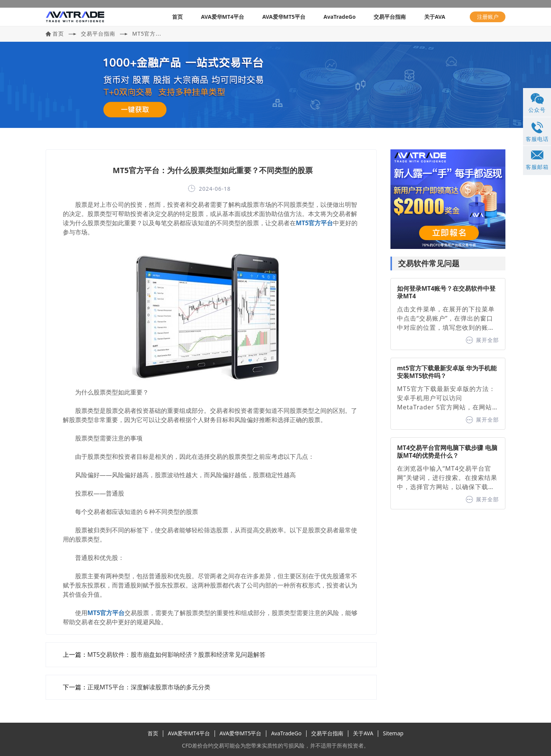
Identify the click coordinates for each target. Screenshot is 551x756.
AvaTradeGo (339, 17)
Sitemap (393, 733)
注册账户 (488, 17)
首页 (177, 17)
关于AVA (435, 17)
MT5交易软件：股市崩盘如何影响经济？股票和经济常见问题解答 (176, 655)
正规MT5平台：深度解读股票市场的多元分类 (149, 687)
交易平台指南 (390, 17)
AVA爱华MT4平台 (222, 17)
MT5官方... (147, 34)
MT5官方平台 (314, 223)
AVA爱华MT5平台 (284, 17)
